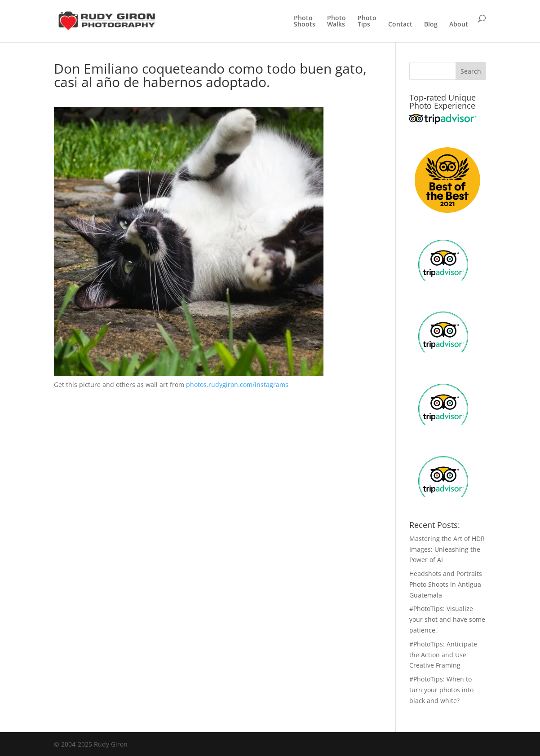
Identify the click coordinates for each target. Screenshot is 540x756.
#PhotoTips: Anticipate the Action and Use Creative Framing (443, 655)
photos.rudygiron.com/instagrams (237, 385)
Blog (431, 25)
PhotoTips (367, 22)
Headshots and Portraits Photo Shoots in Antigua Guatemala (446, 584)
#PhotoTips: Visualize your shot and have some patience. (447, 619)
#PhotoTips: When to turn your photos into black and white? (441, 690)
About (459, 25)
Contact (400, 25)
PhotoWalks (336, 22)
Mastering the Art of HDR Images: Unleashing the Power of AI (447, 549)
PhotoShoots (305, 22)
